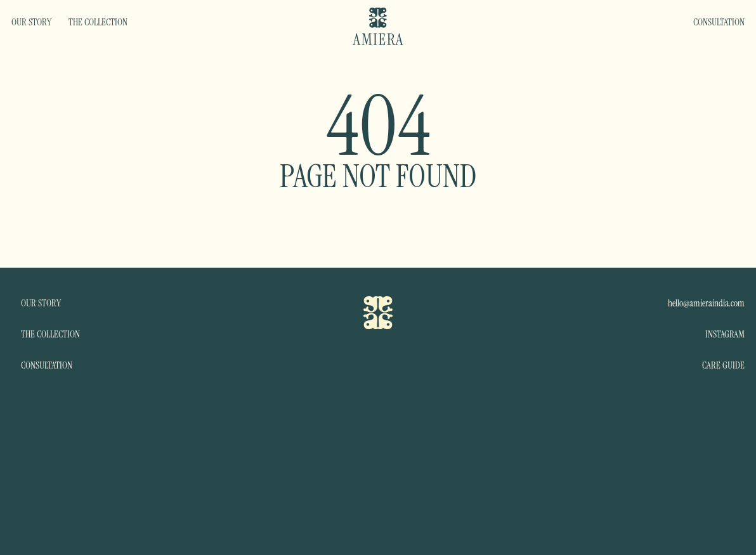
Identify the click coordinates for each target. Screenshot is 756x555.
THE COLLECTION (98, 22)
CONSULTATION (719, 22)
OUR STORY (31, 22)
